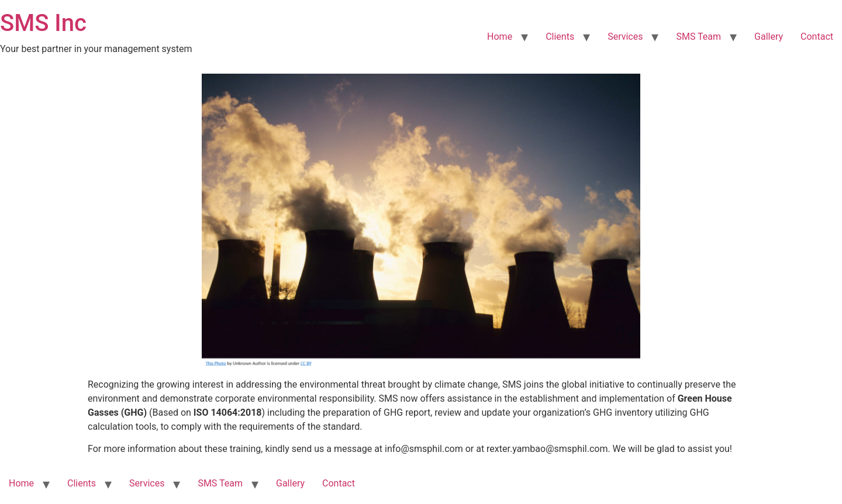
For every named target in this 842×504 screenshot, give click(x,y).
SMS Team (698, 37)
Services (625, 37)
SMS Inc (43, 23)
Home (500, 37)
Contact (817, 37)
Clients (560, 37)
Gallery (769, 37)
